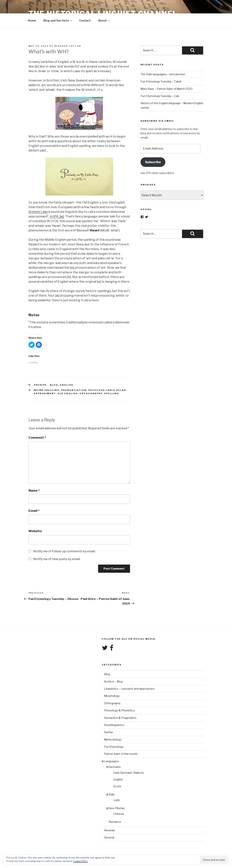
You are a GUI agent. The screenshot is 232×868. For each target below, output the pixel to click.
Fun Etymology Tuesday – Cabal (161, 81)
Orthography (112, 703)
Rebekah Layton (68, 46)
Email (34, 511)
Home (32, 20)
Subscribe (153, 162)
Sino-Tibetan (117, 808)
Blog (107, 674)
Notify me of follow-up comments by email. (64, 551)
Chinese (119, 814)
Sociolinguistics (114, 725)
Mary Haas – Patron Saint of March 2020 (166, 89)
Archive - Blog (46, 385)
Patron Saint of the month (121, 754)
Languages (111, 761)
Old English (68, 393)
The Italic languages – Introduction (163, 74)
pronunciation (74, 390)
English (67, 385)
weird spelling (47, 390)
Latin (117, 800)
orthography (91, 393)
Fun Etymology (114, 747)
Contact (85, 20)
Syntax (109, 732)
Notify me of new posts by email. (57, 559)
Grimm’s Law (38, 212)
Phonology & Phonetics (119, 710)
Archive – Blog (113, 681)
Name (34, 491)
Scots (117, 786)
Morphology (112, 696)
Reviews (110, 830)
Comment (37, 438)
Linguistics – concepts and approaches (129, 689)
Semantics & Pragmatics (120, 718)
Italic (112, 794)
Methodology (113, 739)
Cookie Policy (81, 861)
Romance (115, 822)
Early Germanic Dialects (129, 773)
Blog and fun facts (58, 20)
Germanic (115, 767)
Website (35, 531)
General (109, 837)
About (104, 20)
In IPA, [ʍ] (57, 216)
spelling (112, 393)
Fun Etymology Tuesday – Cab (160, 96)
